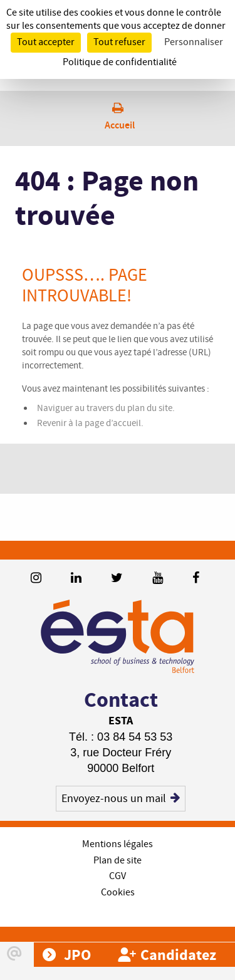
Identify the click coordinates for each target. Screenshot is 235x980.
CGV (118, 876)
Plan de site (118, 861)
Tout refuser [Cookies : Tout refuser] (119, 42)
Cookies (118, 893)
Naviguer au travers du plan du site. (106, 409)
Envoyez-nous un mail (121, 798)
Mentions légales (118, 844)
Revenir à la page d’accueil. (90, 424)
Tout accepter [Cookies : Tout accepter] (46, 42)
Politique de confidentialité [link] (120, 62)
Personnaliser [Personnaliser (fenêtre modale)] (194, 42)
